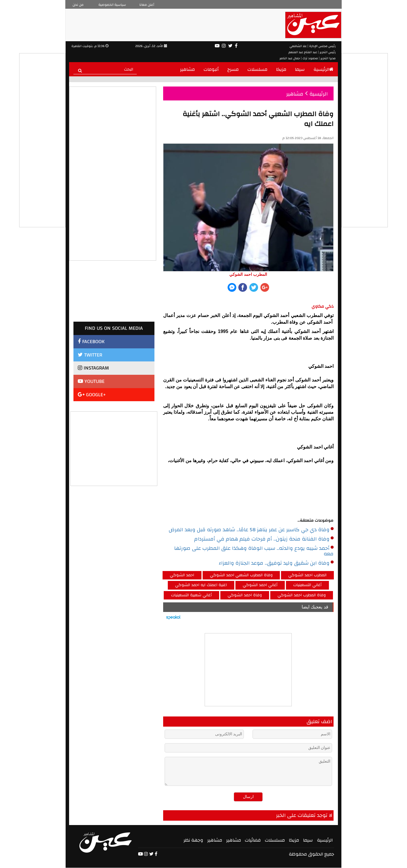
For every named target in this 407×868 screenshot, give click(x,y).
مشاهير (187, 69)
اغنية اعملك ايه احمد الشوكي (201, 585)
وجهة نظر (193, 840)
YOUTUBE (91, 381)
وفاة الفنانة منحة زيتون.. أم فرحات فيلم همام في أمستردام (264, 539)
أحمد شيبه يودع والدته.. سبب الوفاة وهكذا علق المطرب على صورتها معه (254, 551)
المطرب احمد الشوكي (307, 575)
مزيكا (281, 69)
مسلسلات (257, 69)
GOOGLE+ (92, 395)
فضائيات (253, 840)
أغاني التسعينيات (307, 585)
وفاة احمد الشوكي (245, 595)
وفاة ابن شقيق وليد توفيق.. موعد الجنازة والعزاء (276, 563)
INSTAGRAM (93, 368)
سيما (300, 69)
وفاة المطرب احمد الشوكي (302, 595)
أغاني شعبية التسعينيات (191, 595)
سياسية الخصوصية (112, 5)
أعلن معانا (147, 5)
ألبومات (211, 69)
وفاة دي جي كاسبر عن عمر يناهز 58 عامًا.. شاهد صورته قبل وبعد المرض (251, 530)
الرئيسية (324, 69)
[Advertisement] (114, 448)
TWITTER (90, 355)
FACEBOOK (91, 342)
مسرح (233, 69)
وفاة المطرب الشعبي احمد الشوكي (241, 575)
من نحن (78, 5)
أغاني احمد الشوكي (260, 585)
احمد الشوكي (182, 575)
